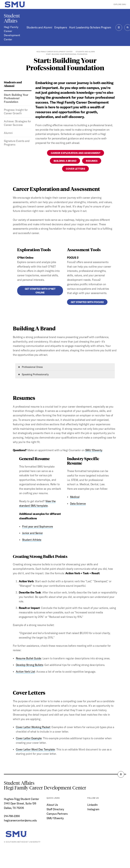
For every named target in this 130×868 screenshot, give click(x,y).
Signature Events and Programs (17, 143)
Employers (61, 27)
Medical (75, 497)
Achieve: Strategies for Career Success (17, 123)
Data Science (78, 504)
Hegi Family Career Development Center (12, 33)
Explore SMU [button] (120, 4)
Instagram (93, 809)
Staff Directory (55, 809)
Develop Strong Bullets (29, 665)
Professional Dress (30, 367)
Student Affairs (12, 18)
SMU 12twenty (94, 450)
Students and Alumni (39, 27)
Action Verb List (25, 672)
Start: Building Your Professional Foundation (16, 98)
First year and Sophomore (38, 526)
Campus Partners (57, 814)
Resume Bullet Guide (29, 658)
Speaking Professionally (33, 374)
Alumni (8, 133)
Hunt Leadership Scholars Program (90, 27)
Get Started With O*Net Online (40, 291)
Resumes (92, 161)
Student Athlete (32, 540)
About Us (52, 805)
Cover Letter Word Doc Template (35, 749)
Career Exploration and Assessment (76, 153)
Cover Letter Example (29, 738)
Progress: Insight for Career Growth (16, 112)
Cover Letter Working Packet (33, 727)
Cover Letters (75, 169)
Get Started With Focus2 (87, 302)
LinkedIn (92, 805)
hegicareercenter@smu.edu (20, 820)
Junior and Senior (32, 533)
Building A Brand (65, 161)
